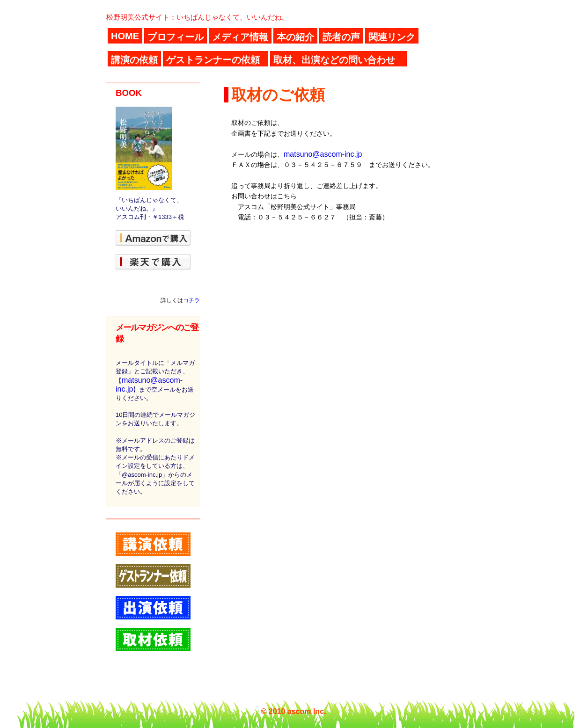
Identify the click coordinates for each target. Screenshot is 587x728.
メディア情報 (240, 37)
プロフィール (176, 37)
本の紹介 (295, 37)
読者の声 (341, 37)
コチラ (191, 300)
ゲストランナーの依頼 (213, 60)
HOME (125, 36)
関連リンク (392, 37)
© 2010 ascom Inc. (294, 711)
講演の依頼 (134, 60)
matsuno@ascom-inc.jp (323, 154)
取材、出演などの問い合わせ (334, 60)
